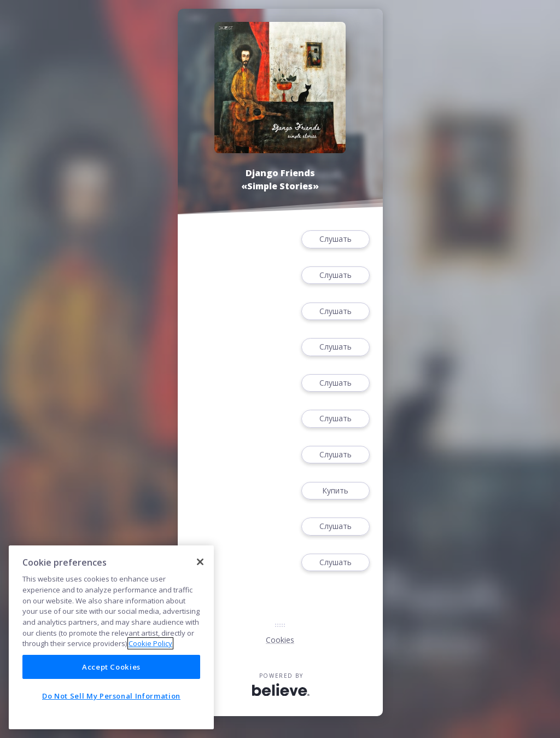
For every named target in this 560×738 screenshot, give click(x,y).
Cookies (280, 640)
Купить (335, 491)
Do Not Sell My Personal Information (111, 696)
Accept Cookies (111, 667)
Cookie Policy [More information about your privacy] (150, 643)
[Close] (200, 562)
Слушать (335, 239)
